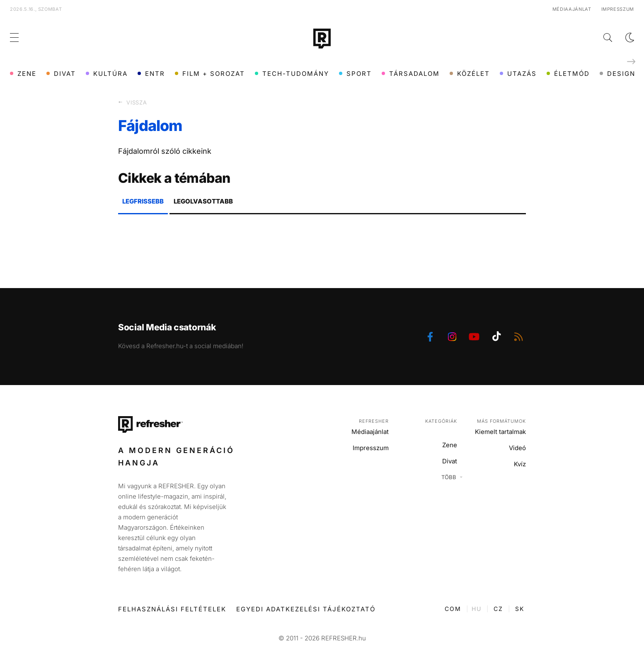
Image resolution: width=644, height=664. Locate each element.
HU (477, 609)
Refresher (374, 421)
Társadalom (411, 74)
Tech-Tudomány (292, 74)
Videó (517, 448)
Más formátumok (501, 421)
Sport (355, 74)
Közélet (470, 74)
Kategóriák (441, 421)
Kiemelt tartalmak (500, 432)
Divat (61, 74)
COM (453, 609)
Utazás (518, 74)
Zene (23, 74)
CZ (498, 609)
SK (520, 609)
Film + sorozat (210, 74)
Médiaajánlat (572, 9)
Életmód (568, 74)
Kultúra (107, 74)
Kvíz (520, 464)
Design (617, 74)
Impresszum (618, 9)
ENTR (151, 74)
